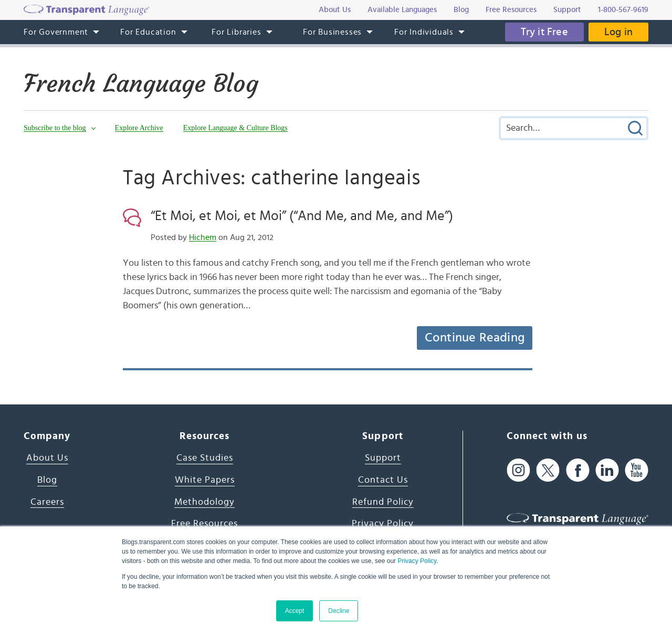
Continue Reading (475, 338)
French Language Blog (141, 84)
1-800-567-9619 (623, 10)
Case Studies (205, 458)
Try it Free (544, 32)
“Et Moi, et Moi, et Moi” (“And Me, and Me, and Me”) (302, 216)
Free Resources (204, 524)
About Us (47, 458)
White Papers (205, 480)
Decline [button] (339, 611)
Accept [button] (295, 611)
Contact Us (383, 480)
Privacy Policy (417, 561)
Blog (47, 480)
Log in (618, 32)
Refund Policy (383, 502)
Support (383, 458)
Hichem (203, 237)
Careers (47, 502)
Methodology (204, 502)
